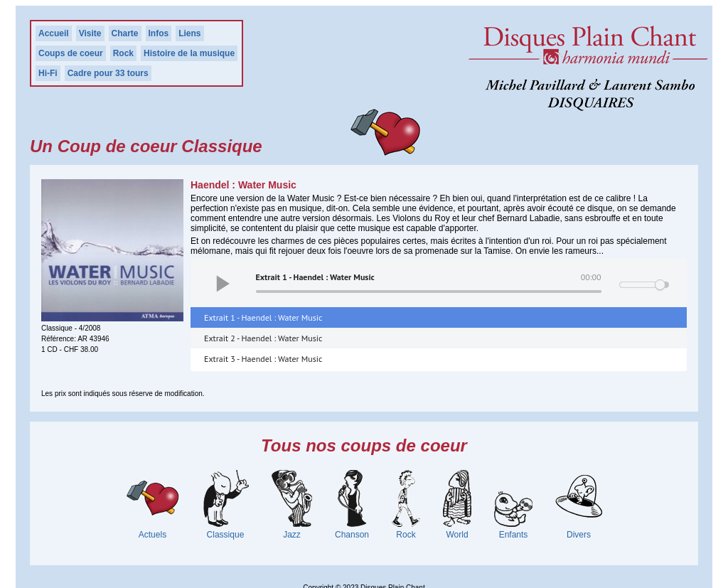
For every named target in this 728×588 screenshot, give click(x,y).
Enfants (514, 535)
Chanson (352, 535)
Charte (125, 33)
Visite (90, 33)
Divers (579, 535)
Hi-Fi (48, 73)
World (457, 535)
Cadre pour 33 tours (108, 73)
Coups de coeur (71, 53)
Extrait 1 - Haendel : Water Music (263, 317)
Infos (159, 33)
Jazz (292, 535)
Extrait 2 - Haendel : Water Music (263, 338)
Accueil (54, 33)
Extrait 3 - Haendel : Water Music (263, 359)
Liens (189, 33)
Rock (123, 53)
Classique (226, 535)
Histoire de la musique (189, 53)
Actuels (152, 535)
